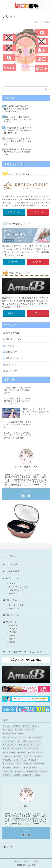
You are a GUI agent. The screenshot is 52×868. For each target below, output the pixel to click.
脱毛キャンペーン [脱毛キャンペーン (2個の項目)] (31, 768)
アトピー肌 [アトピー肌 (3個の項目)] (31, 730)
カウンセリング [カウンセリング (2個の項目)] (10, 741)
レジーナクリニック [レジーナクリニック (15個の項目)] (32, 749)
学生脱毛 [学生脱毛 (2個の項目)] (34, 760)
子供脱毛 (13, 632)
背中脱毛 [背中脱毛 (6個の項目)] (18, 768)
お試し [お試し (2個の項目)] (37, 726)
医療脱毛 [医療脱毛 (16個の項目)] (29, 756)
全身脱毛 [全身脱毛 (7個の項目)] (18, 756)
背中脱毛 (13, 636)
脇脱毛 (12, 639)
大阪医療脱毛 (13, 571)
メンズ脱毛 (12, 371)
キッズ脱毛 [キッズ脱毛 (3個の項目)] (23, 741)
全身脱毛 (13, 629)
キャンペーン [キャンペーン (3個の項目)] (35, 741)
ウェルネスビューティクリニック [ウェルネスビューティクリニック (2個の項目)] (15, 737)
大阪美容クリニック (19, 590)
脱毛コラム (12, 364)
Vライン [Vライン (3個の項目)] (27, 726)
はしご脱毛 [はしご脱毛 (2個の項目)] (8, 730)
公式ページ (38, 212)
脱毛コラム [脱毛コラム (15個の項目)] (8, 771)
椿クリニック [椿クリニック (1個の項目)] (9, 764)
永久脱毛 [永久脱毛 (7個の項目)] (29, 764)
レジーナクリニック (19, 587)
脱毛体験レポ (13, 615)
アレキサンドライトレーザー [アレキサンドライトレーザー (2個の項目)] (14, 734)
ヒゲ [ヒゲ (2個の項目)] (40, 745)
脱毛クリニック (14, 339)
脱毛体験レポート (15, 358)
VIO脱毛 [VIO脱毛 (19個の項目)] (17, 726)
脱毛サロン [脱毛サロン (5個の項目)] (20, 771)
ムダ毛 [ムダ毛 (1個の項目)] (7, 749)
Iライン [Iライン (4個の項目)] (7, 726)
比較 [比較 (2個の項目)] (20, 764)
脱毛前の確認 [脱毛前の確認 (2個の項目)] (33, 771)
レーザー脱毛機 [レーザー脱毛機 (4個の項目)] (10, 752)
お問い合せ (8, 847)
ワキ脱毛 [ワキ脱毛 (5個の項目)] (22, 752)
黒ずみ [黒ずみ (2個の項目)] (38, 775)
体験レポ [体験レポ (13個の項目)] (8, 756)
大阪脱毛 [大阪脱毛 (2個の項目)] (39, 756)
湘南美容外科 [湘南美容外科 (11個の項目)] (40, 764)
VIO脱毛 (10, 345)
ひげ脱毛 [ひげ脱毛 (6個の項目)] (20, 730)
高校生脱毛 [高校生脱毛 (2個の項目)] (28, 775)
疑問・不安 (14, 609)
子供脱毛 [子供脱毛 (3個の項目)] (8, 760)
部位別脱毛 (12, 352)
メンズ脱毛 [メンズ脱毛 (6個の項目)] (17, 749)
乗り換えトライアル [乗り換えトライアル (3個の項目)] (36, 752)
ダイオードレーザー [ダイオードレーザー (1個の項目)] (27, 745)
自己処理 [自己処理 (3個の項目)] (45, 771)
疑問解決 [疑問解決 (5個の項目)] (8, 768)
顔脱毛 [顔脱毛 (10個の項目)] (17, 775)
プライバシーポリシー (21, 861)
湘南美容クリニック (19, 593)
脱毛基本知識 (13, 333)
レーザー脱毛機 (16, 605)
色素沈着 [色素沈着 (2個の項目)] (8, 775)
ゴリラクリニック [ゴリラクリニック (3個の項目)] (11, 745)
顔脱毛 (12, 642)
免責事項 (36, 861)
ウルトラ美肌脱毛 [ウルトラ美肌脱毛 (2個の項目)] (36, 737)
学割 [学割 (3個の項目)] (17, 760)
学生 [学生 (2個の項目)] (24, 760)
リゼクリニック (16, 583)
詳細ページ (14, 212)
